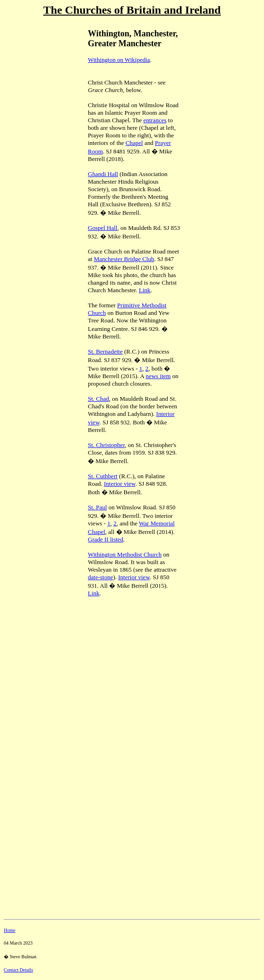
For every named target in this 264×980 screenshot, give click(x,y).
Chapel (134, 143)
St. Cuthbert (103, 476)
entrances (155, 120)
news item (158, 376)
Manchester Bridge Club (124, 259)
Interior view (120, 484)
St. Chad (98, 399)
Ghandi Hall (103, 174)
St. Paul (97, 507)
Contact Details (18, 970)
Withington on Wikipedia (119, 60)
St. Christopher (106, 445)
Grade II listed (106, 539)
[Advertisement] (37, 85)
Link (145, 290)
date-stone (100, 577)
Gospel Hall (102, 228)
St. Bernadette (105, 351)
